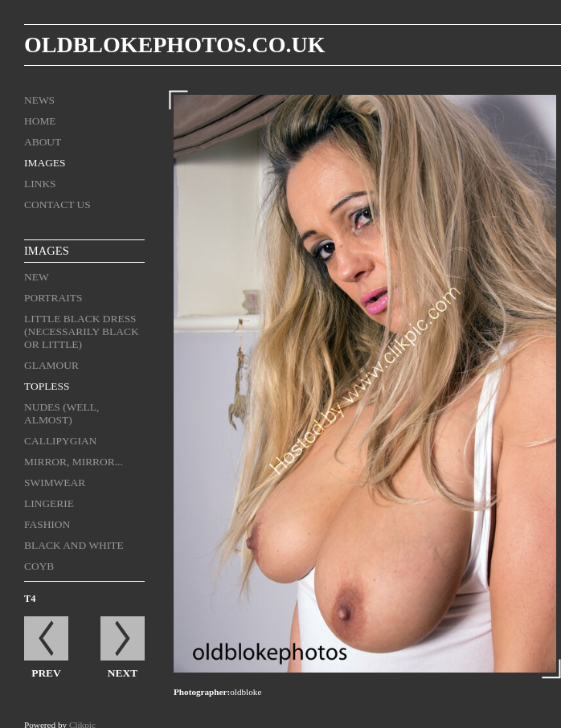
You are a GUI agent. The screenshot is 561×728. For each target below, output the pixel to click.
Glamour (51, 365)
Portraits (53, 298)
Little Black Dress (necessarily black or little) (82, 331)
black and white (74, 545)
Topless (47, 386)
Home (40, 121)
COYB (39, 566)
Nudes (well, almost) (61, 413)
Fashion (47, 524)
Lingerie (49, 503)
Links (40, 184)
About (43, 142)
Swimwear (55, 483)
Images (45, 163)
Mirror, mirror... (74, 462)
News (39, 100)
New (37, 277)
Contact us (57, 204)
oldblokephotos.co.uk (174, 45)
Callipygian (60, 441)
